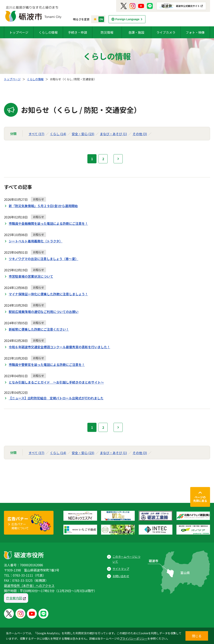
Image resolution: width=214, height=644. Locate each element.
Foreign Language (127, 19)
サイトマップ (121, 569)
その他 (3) (140, 134)
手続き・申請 (77, 32)
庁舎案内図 (14, 598)
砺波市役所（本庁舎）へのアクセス (29, 586)
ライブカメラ (166, 32)
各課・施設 (136, 32)
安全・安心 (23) (83, 134)
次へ (118, 159)
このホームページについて (126, 559)
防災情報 (107, 32)
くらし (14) (58, 134)
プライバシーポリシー (134, 638)
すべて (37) (36, 134)
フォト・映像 (195, 32)
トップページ (19, 32)
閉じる (197, 636)
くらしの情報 (48, 32)
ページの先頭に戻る (200, 499)
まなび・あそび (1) (113, 134)
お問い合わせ (121, 576)
